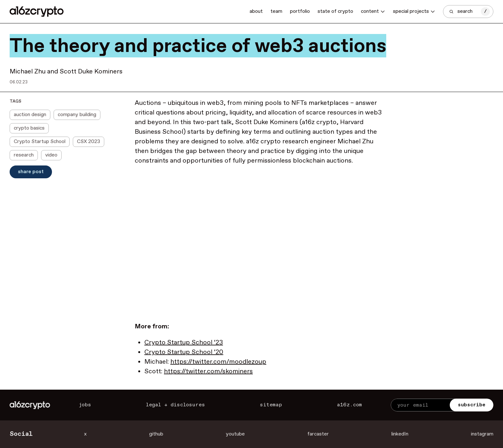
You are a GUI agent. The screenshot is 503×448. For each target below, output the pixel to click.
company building (77, 115)
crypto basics (29, 128)
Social (21, 434)
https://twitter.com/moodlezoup (218, 362)
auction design (30, 115)
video (51, 155)
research (24, 155)
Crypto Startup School (40, 142)
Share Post (31, 172)
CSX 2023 (89, 142)
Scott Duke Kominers (91, 72)
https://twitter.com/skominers (208, 372)
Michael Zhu (28, 72)
